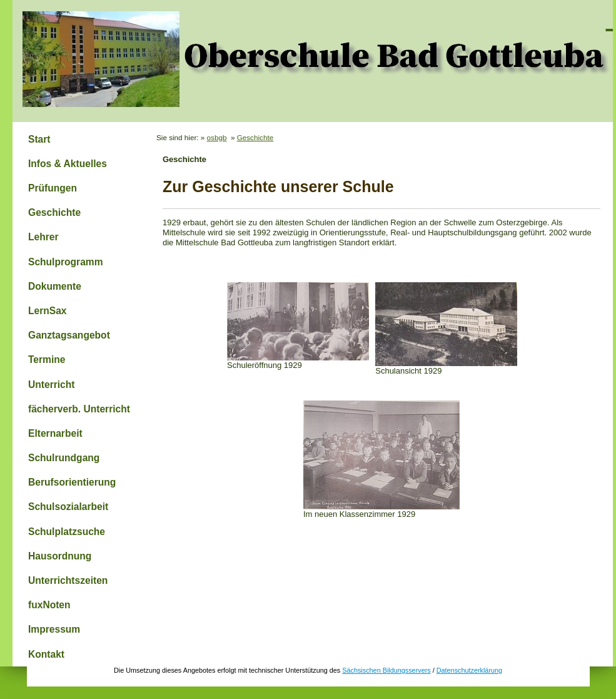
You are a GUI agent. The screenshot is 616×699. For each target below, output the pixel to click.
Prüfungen (53, 188)
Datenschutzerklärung (469, 670)
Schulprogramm (66, 262)
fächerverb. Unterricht (79, 409)
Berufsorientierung (72, 482)
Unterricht (52, 385)
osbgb (217, 137)
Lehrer (43, 237)
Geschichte (54, 212)
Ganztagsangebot (69, 335)
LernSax (48, 311)
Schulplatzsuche (67, 532)
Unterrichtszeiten (68, 580)
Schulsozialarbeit (68, 507)
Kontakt (46, 654)
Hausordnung (60, 556)
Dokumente (55, 286)
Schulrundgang (64, 458)
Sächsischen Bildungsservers (386, 670)
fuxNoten (49, 605)
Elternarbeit (55, 433)
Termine (47, 360)
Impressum (54, 629)
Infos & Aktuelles (68, 164)
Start (39, 139)
